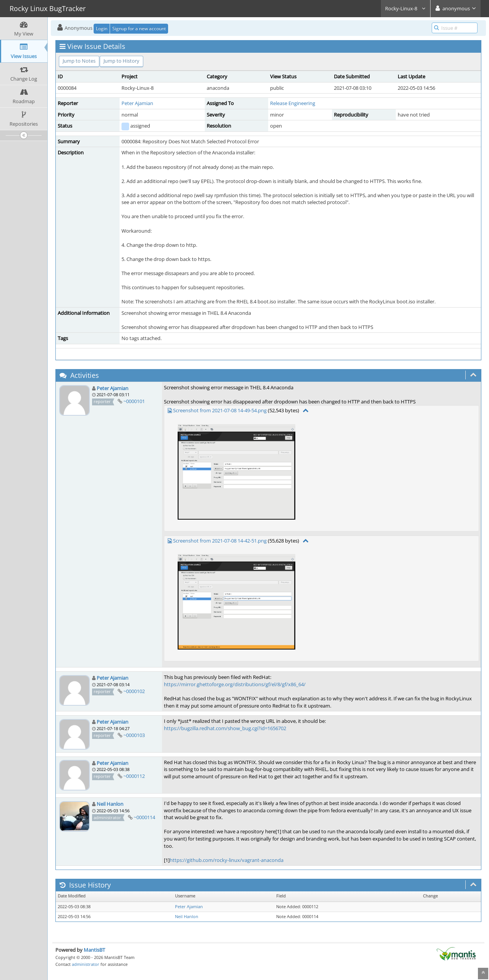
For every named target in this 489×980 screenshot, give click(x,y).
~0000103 (134, 735)
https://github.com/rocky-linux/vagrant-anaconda (227, 860)
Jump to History (121, 61)
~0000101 (134, 401)
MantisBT (94, 950)
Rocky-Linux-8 (406, 8)
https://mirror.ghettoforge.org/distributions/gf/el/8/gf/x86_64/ (235, 684)
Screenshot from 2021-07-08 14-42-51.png (220, 541)
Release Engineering (293, 103)
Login (102, 28)
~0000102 (134, 691)
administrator (86, 964)
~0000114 (144, 817)
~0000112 (134, 776)
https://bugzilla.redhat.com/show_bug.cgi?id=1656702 (225, 728)
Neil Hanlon (110, 804)
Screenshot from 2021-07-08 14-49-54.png (220, 410)
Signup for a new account (139, 28)
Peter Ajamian (137, 103)
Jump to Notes (79, 61)
